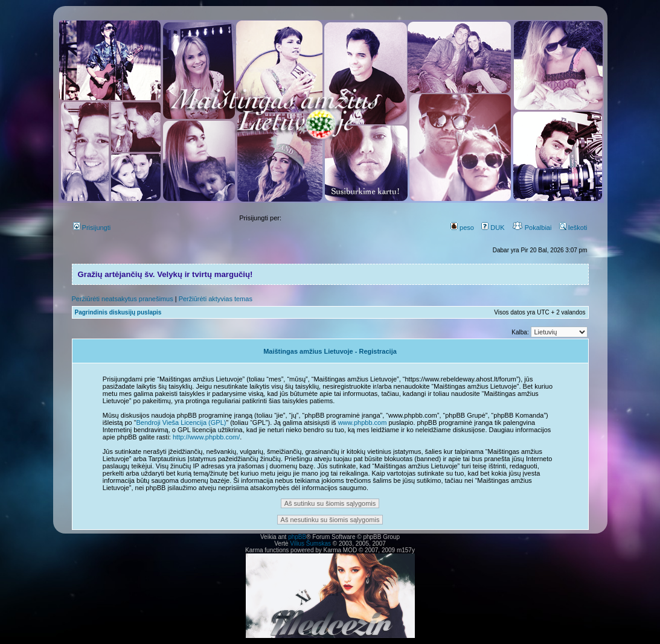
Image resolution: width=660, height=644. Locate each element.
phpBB (297, 537)
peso (462, 228)
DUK (493, 228)
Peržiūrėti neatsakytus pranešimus (123, 299)
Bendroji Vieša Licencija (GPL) (181, 422)
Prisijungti (92, 228)
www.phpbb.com (363, 422)
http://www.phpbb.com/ (206, 437)
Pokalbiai (532, 228)
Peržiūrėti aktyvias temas (216, 299)
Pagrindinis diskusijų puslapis (118, 312)
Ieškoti (573, 228)
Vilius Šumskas (310, 544)
